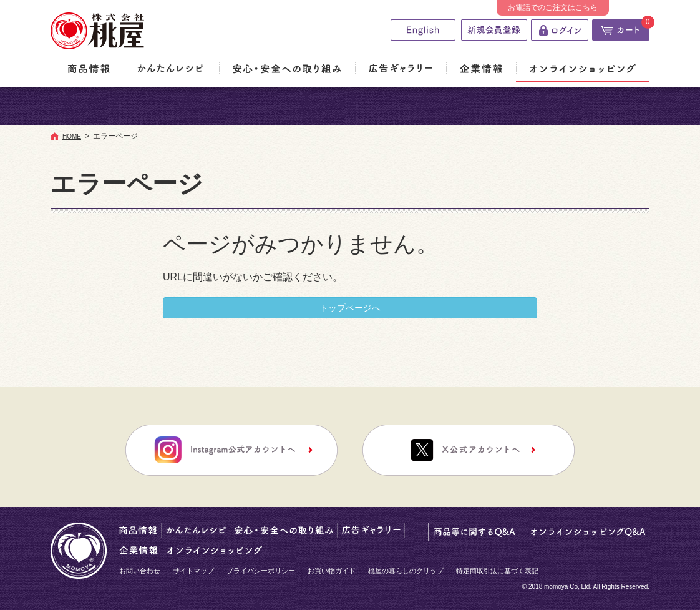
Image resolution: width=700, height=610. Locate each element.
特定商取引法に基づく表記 (497, 571)
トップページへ (350, 308)
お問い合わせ (140, 571)
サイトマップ (193, 571)
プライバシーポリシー (261, 571)
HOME (72, 136)
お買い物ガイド (332, 571)
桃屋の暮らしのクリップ (406, 571)
